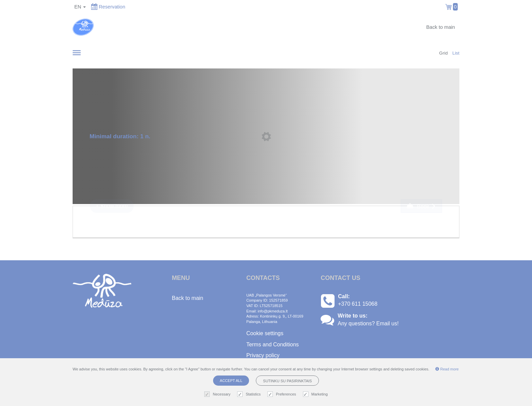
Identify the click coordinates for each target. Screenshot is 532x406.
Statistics (250, 394)
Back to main (441, 27)
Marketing (316, 394)
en (80, 7)
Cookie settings (265, 333)
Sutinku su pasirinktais (287, 381)
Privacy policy (263, 355)
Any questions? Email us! (368, 323)
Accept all (231, 381)
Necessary (218, 394)
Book (421, 206)
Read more (447, 369)
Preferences (282, 394)
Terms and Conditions (273, 344)
